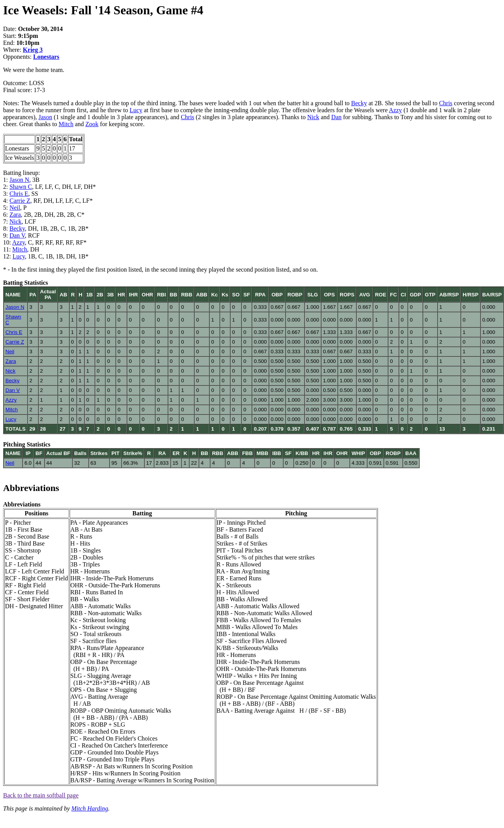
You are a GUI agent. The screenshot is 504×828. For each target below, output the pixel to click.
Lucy (136, 110)
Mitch (66, 124)
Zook (92, 124)
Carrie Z (20, 201)
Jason (46, 117)
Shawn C (21, 187)
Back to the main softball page (41, 795)
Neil (15, 208)
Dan (336, 117)
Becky (359, 103)
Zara (15, 215)
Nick (313, 117)
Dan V (17, 235)
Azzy (395, 110)
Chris (446, 103)
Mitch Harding (90, 808)
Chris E (19, 194)
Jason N (19, 180)
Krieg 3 (33, 50)
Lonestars (46, 57)
